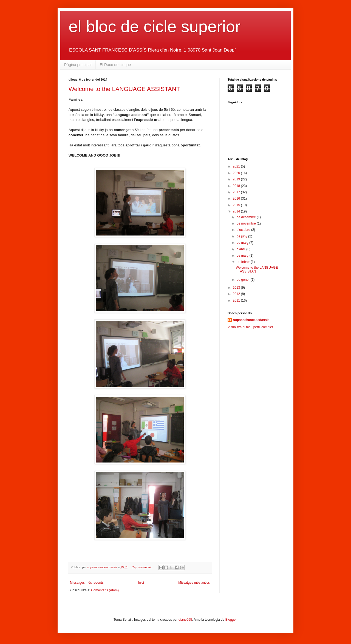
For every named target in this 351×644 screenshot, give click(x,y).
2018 (237, 186)
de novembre (247, 223)
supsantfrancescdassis (251, 320)
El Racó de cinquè (115, 65)
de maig (243, 243)
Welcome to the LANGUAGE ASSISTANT (124, 89)
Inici (141, 583)
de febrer (244, 262)
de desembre (247, 217)
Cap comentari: (142, 567)
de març (243, 256)
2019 (237, 179)
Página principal (78, 65)
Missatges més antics (194, 583)
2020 (237, 173)
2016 (237, 198)
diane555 (185, 620)
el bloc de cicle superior (155, 26)
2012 (237, 294)
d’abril (241, 249)
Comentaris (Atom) (105, 590)
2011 (237, 300)
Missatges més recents (87, 583)
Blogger (231, 620)
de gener (244, 280)
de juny (242, 236)
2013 (237, 288)
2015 (237, 205)
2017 (237, 192)
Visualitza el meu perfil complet (250, 327)
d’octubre (244, 230)
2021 (237, 166)
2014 (237, 211)
